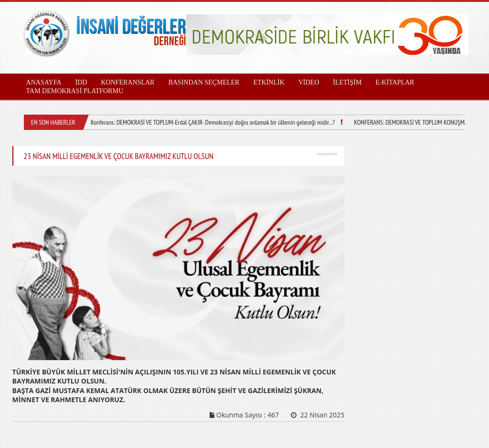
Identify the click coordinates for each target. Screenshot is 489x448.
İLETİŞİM (347, 82)
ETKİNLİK (269, 82)
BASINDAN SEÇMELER (204, 82)
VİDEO (309, 82)
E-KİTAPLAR (395, 82)
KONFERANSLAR (128, 82)
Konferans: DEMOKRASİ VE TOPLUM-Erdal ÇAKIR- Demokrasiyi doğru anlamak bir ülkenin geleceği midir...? (213, 122)
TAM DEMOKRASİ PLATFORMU (75, 91)
